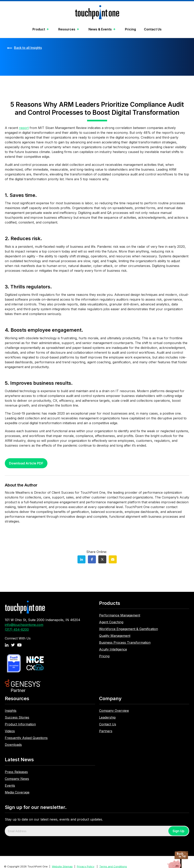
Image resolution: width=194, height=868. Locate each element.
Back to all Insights (28, 48)
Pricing (130, 29)
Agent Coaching (111, 622)
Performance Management (120, 615)
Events (10, 785)
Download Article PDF (26, 463)
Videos (10, 731)
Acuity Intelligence (113, 649)
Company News (17, 779)
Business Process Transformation (125, 642)
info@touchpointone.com (24, 625)
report (24, 128)
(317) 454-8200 (17, 629)
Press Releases (16, 772)
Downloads (13, 745)
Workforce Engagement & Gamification (129, 629)
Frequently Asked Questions (26, 738)
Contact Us (153, 29)
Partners (106, 731)
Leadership (107, 717)
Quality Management (115, 636)
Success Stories (17, 717)
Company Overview (114, 711)
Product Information (20, 724)
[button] (41, 30)
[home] (97, 13)
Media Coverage (17, 792)
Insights (11, 711)
